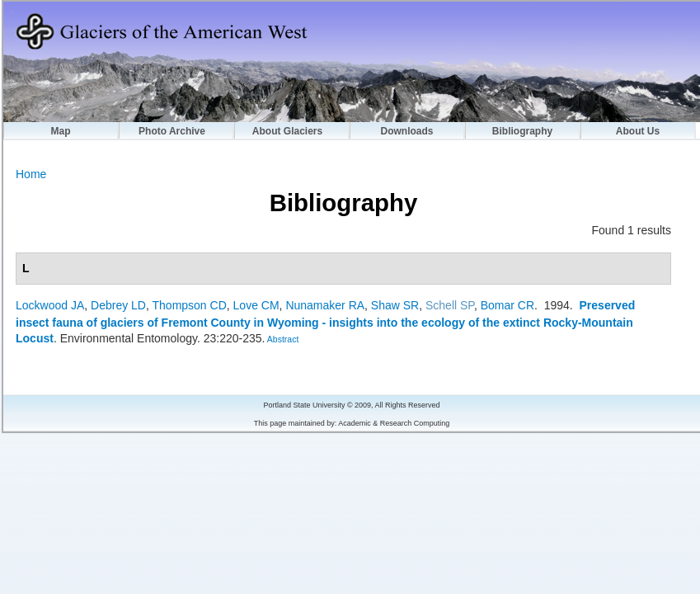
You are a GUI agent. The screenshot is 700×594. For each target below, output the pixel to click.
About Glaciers (287, 131)
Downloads (406, 131)
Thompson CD (190, 305)
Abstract (282, 339)
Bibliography (522, 131)
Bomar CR (507, 305)
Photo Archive (172, 131)
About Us (638, 131)
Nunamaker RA (325, 305)
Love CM (256, 305)
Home (31, 174)
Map (61, 131)
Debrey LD (118, 305)
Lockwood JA (50, 305)
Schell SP (450, 305)
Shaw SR (395, 305)
